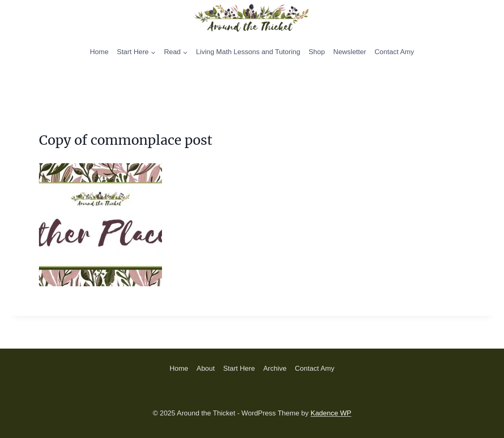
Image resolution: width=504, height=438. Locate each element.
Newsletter (350, 52)
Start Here (239, 368)
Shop (317, 52)
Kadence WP (331, 413)
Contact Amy (394, 52)
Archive (275, 368)
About (205, 368)
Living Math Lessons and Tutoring (248, 52)
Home (99, 52)
